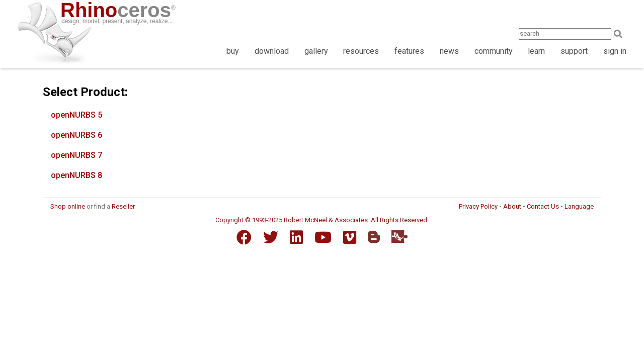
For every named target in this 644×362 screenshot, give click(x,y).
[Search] (621, 34)
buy (233, 51)
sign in (615, 51)
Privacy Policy (478, 206)
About (512, 206)
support (574, 51)
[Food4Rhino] (399, 237)
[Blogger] (374, 237)
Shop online (68, 206)
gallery (316, 51)
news (449, 51)
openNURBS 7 (76, 155)
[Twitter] (271, 237)
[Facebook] (244, 237)
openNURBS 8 (76, 175)
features (409, 51)
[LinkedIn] (296, 237)
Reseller (123, 206)
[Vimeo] (350, 237)
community (494, 51)
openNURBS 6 (76, 135)
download (272, 51)
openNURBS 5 (76, 115)
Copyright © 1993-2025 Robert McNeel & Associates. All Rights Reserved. (322, 220)
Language (579, 206)
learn (536, 51)
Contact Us (543, 206)
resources (361, 51)
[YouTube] (323, 237)
